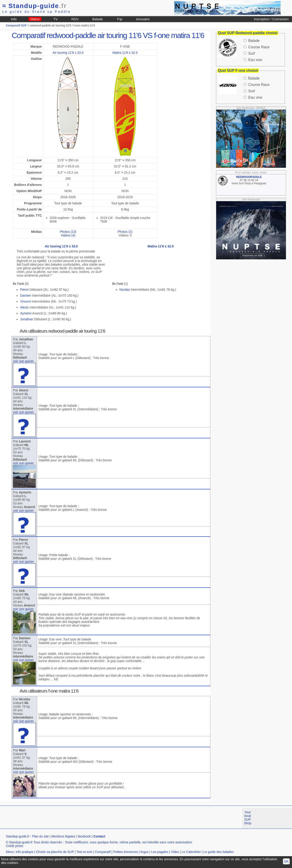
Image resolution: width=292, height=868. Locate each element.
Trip (119, 19)
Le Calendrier (191, 852)
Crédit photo (15, 846)
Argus (144, 852)
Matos (35, 19)
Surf (252, 53)
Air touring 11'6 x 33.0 (68, 53)
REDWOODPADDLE (249, 177)
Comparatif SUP (17, 26)
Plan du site (40, 836)
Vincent (25, 301)
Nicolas (125, 290)
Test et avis (84, 852)
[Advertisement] (83, 818)
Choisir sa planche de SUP (55, 852)
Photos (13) (68, 232)
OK (286, 861)
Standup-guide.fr (18, 836)
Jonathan (27, 319)
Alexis (24, 307)
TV (55, 19)
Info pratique (24, 852)
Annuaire (143, 19)
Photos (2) (125, 232)
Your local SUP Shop (248, 818)
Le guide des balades (219, 852)
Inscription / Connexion (271, 19)
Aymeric (26, 313)
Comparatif (103, 852)
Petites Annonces (125, 852)
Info (14, 19)
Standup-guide (34, 6)
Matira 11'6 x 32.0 (125, 53)
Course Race (259, 47)
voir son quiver (23, 361)
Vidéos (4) (68, 235)
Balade (98, 19)
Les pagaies (160, 852)
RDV (75, 19)
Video (175, 852)
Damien (25, 295)
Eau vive (255, 60)
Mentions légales (63, 836)
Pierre (24, 290)
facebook (84, 836)
